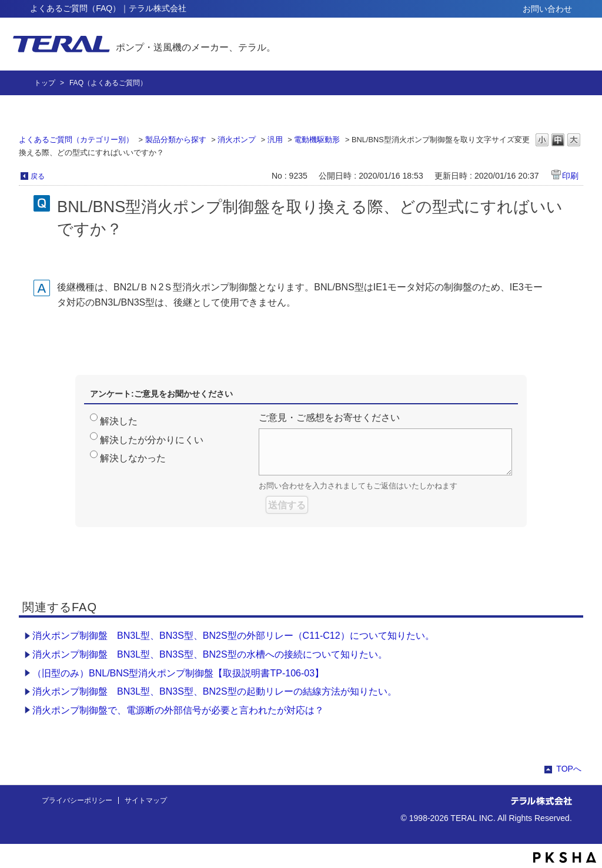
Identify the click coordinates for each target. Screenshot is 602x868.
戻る (38, 176)
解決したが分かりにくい (152, 440)
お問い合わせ (547, 9)
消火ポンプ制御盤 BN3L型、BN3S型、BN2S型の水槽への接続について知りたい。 (210, 654)
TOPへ (569, 769)
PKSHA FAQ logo (565, 857)
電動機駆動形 (317, 140)
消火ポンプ (237, 140)
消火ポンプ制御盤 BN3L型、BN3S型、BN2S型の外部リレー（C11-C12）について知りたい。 (233, 636)
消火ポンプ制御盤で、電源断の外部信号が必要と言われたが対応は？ (178, 710)
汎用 (275, 140)
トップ (45, 83)
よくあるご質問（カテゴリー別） (76, 140)
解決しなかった (133, 458)
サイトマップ (146, 800)
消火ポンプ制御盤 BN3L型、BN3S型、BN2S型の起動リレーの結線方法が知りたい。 (215, 691)
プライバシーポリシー (77, 800)
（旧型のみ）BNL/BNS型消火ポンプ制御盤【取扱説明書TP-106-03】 (178, 673)
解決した (119, 421)
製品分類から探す (176, 140)
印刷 (570, 176)
